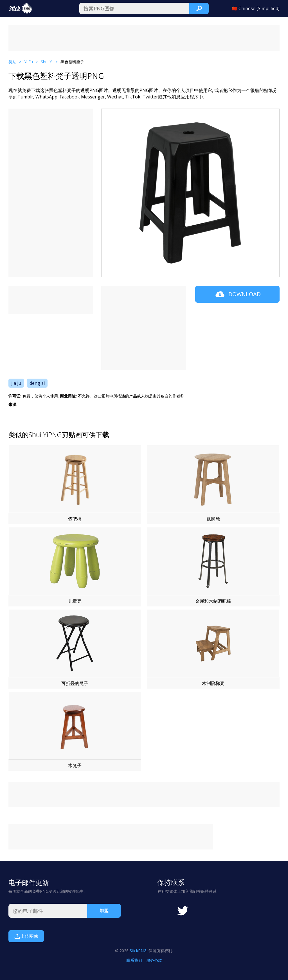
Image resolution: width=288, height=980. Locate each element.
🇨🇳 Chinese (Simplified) (256, 8)
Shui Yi (47, 62)
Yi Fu (29, 62)
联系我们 (134, 960)
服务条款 (154, 960)
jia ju (16, 383)
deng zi (37, 383)
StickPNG (138, 951)
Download (238, 294)
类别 (12, 62)
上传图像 (26, 936)
